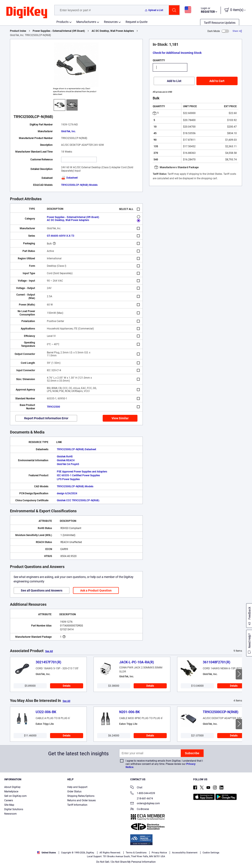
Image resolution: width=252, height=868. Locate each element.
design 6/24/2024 (67, 493)
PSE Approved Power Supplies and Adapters (82, 472)
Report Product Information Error (46, 418)
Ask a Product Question (96, 590)
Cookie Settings (211, 853)
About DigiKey (12, 787)
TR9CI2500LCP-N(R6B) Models (79, 185)
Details (67, 686)
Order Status (74, 792)
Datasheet (69, 178)
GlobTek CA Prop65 (68, 464)
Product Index (18, 31)
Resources (111, 22)
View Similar (120, 418)
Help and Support (77, 787)
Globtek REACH (66, 460)
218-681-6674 (142, 799)
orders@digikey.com (145, 804)
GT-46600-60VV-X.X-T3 (61, 236)
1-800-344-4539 (143, 794)
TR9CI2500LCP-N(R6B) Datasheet (76, 449)
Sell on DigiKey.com (15, 796)
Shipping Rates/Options (81, 796)
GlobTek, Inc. (68, 131)
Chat (136, 788)
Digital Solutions (14, 809)
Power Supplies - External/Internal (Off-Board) (59, 31)
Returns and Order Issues (81, 800)
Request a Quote (136, 22)
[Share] (237, 31)
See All (49, 651)
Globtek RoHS (65, 457)
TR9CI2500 (53, 407)
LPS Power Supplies (68, 479)
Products (62, 22)
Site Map (9, 805)
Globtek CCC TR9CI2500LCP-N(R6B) (78, 500)
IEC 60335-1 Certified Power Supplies (78, 475)
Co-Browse (140, 809)
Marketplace (11, 792)
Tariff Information (77, 805)
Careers (9, 800)
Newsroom (10, 814)
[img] (27, 13)
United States (47, 853)
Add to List (174, 81)
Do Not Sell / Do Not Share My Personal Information (126, 862)
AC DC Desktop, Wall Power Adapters (113, 31)
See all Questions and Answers (42, 590)
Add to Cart (217, 81)
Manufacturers (86, 22)
